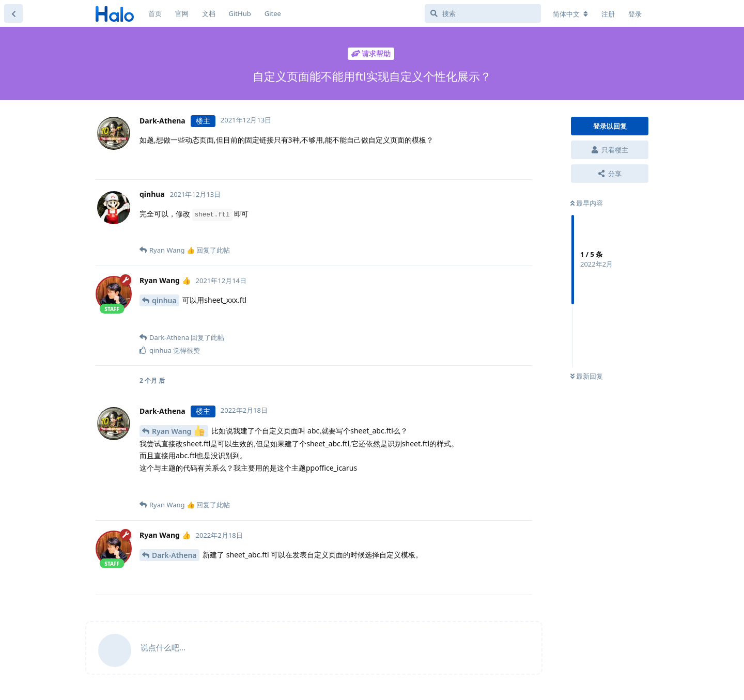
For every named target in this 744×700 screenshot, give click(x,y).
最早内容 (587, 203)
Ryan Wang (178, 431)
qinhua (164, 300)
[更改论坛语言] (570, 14)
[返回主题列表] (13, 13)
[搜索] (483, 13)
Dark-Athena (174, 555)
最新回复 (587, 376)
